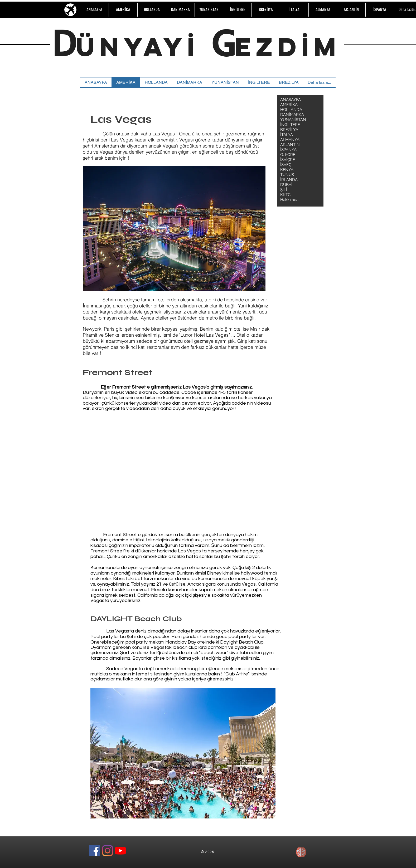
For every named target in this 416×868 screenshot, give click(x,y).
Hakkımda (289, 200)
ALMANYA (290, 140)
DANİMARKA (292, 115)
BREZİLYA (289, 130)
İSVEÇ (286, 165)
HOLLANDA (291, 110)
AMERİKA (289, 105)
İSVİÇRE (288, 160)
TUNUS (287, 175)
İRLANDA (289, 180)
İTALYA (287, 135)
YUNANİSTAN (293, 120)
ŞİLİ (284, 190)
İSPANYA (288, 150)
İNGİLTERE (290, 125)
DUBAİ (286, 185)
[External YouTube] (165, 460)
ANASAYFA (291, 100)
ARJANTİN (290, 145)
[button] (174, 228)
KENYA (287, 170)
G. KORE (288, 155)
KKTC (285, 195)
